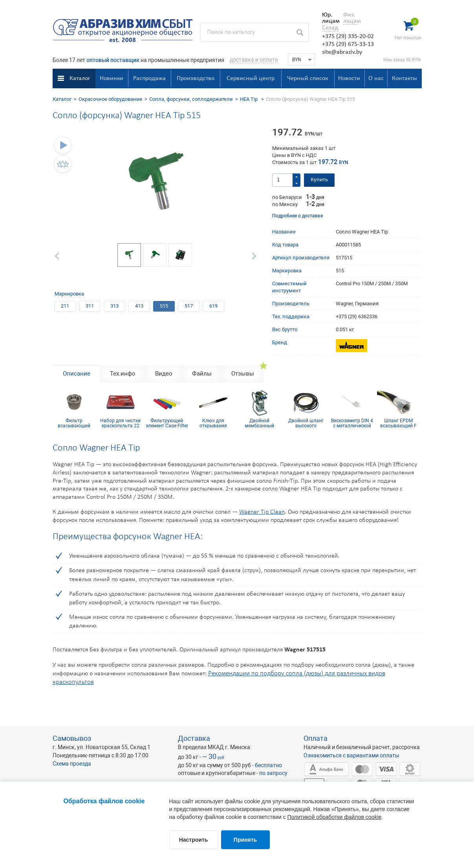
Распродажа (149, 78)
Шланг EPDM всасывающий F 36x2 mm (398, 423)
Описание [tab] (77, 374)
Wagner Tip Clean (262, 512)
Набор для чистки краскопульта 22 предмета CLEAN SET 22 (120, 423)
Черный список (307, 78)
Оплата (316, 738)
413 (139, 306)
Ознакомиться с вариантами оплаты (351, 755)
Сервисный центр (251, 78)
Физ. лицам (350, 18)
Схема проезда (72, 764)
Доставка (194, 738)
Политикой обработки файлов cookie (335, 817)
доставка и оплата (254, 60)
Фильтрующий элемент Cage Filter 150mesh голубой (167, 423)
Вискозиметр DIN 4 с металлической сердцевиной (352, 423)
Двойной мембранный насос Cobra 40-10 (259, 423)
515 (164, 306)
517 (189, 306)
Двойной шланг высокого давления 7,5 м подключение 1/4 (306, 423)
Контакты (404, 78)
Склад (330, 28)
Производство (196, 78)
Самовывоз (72, 738)
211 (65, 306)
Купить (319, 180)
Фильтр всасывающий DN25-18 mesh (74, 423)
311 (90, 306)
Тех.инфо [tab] (123, 374)
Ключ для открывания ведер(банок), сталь (213, 423)
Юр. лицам (329, 18)
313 (114, 306)
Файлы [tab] (202, 374)
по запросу (273, 773)
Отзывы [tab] (243, 374)
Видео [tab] (164, 374)
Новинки (112, 78)
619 (213, 306)
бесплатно (268, 765)
